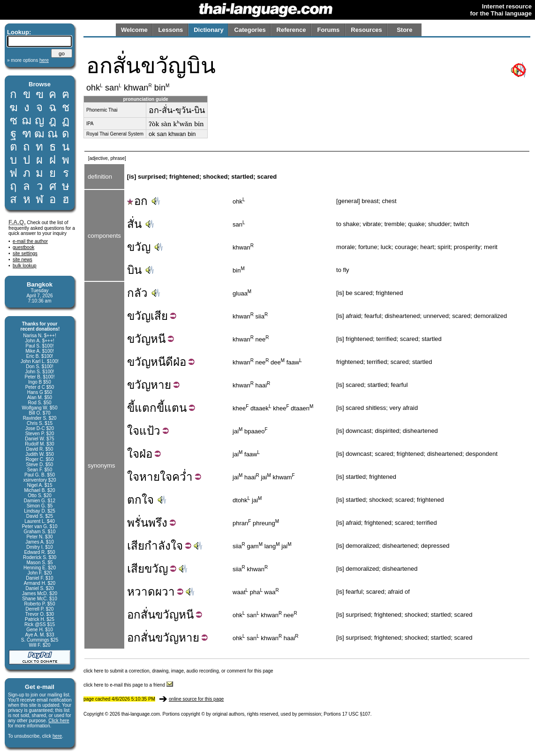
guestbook (23, 247)
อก (137, 201)
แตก (146, 408)
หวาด (141, 592)
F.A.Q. (17, 222)
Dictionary (209, 30)
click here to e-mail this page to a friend (128, 685)
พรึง (158, 523)
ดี (169, 362)
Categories (250, 30)
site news (23, 260)
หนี (158, 339)
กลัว (137, 293)
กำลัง (158, 546)
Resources (366, 30)
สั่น (134, 224)
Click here (59, 721)
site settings (25, 253)
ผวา (165, 592)
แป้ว (150, 431)
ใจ (133, 431)
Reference (291, 30)
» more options (28, 60)
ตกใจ (140, 500)
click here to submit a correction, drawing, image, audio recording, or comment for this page (178, 671)
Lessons (171, 30)
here (57, 736)
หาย (161, 385)
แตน (175, 408)
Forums (329, 30)
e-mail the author (30, 241)
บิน (134, 270)
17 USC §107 (356, 714)
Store (404, 30)
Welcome (134, 30)
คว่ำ (182, 477)
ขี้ (131, 408)
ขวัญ (139, 247)
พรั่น (138, 523)
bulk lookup (25, 266)
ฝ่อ (180, 362)
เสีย (159, 316)
